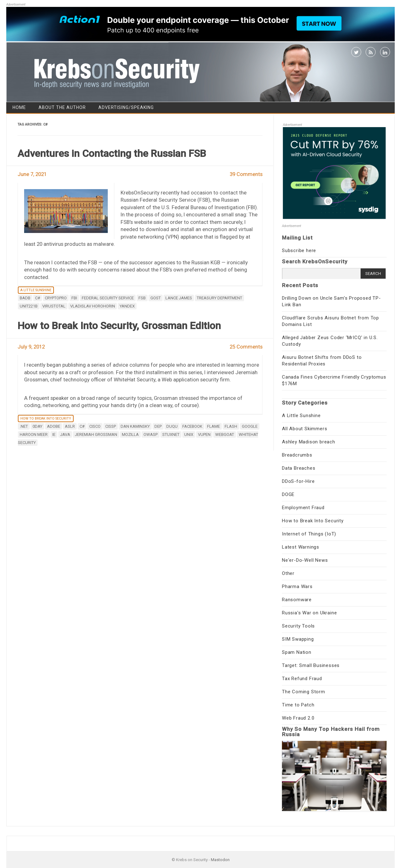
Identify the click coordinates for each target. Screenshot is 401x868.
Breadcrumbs (297, 455)
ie (54, 434)
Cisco (95, 426)
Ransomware (297, 600)
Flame (214, 426)
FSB (142, 298)
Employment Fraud (303, 508)
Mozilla (130, 434)
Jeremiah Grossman (96, 434)
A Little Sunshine (36, 290)
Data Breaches (299, 468)
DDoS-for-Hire (298, 481)
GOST (156, 298)
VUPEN (204, 434)
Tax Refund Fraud (302, 679)
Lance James (179, 298)
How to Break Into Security (46, 418)
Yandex (127, 306)
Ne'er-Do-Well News (305, 560)
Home (19, 107)
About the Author (62, 107)
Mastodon (220, 860)
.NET (24, 426)
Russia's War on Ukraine (309, 613)
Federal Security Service (108, 298)
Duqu (172, 426)
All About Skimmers (305, 429)
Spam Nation (297, 652)
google (250, 426)
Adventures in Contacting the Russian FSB (112, 153)
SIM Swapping (298, 639)
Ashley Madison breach (309, 442)
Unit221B (29, 306)
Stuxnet (171, 434)
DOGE (288, 494)
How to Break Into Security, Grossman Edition (119, 326)
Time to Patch (298, 705)
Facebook (192, 426)
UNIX (189, 434)
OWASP (151, 434)
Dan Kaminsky (135, 426)
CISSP (111, 426)
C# (38, 298)
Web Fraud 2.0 (298, 718)
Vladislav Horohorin (93, 306)
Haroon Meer (34, 434)
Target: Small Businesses (311, 665)
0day (37, 426)
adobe (54, 426)
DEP (158, 426)
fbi (74, 298)
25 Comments (246, 347)
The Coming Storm (304, 692)
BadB (25, 298)
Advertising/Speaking (126, 107)
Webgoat (225, 434)
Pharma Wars (297, 586)
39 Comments (246, 174)
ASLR (70, 426)
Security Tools (298, 626)
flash (231, 426)
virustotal (54, 306)
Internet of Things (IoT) (309, 534)
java (65, 434)
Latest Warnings (301, 547)
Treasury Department (219, 298)
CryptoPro (56, 298)
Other (288, 573)
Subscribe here (299, 251)
